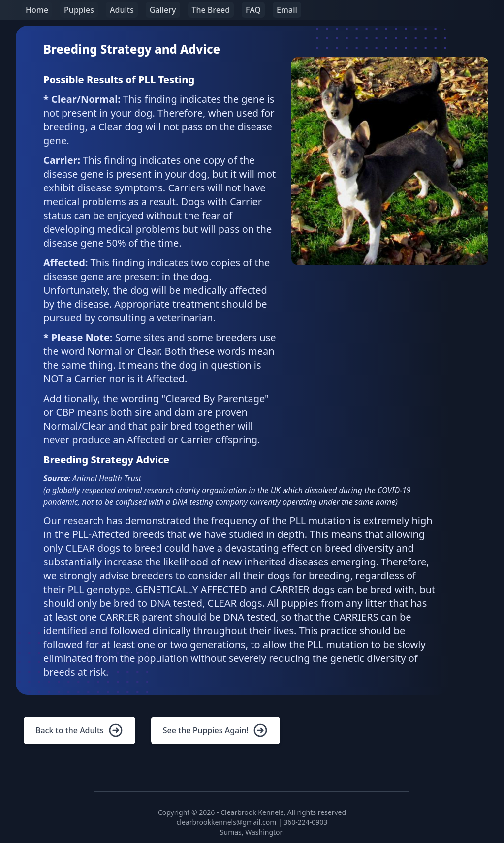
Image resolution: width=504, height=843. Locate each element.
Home (37, 10)
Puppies (79, 10)
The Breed (211, 10)
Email (287, 10)
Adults (122, 10)
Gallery (163, 10)
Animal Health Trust (107, 478)
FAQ (253, 10)
